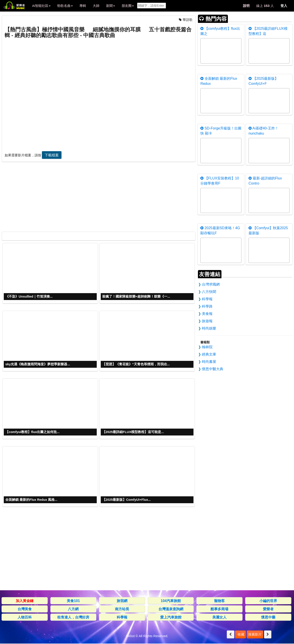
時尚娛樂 (209, 328)
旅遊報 (207, 321)
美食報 (207, 314)
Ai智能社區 (41, 6)
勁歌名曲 (65, 6)
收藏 (240, 634)
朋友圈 (128, 6)
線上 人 (265, 6)
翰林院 (207, 347)
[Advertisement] (98, 196)
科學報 (207, 299)
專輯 (83, 6)
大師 (96, 6)
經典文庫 (209, 354)
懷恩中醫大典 (213, 369)
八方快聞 (209, 292)
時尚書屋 (209, 362)
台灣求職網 (211, 284)
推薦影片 (255, 634)
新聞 (110, 6)
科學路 (207, 306)
